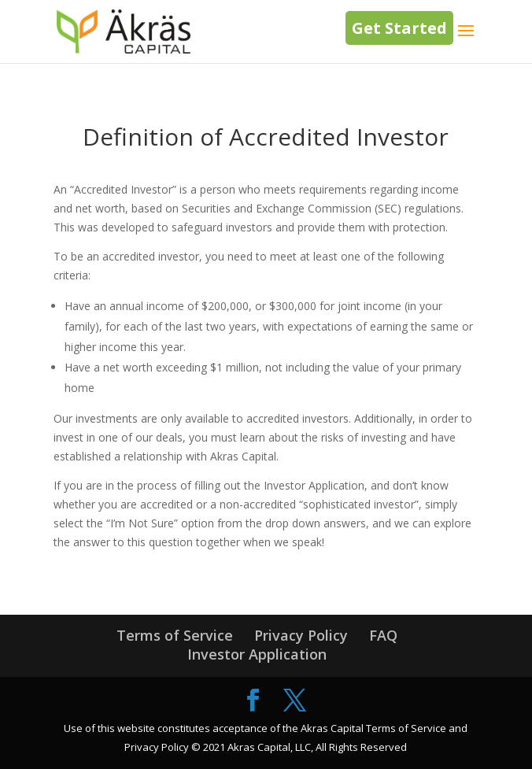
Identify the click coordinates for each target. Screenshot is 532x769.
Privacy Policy (301, 635)
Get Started (399, 28)
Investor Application (257, 654)
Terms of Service (175, 635)
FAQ (383, 635)
